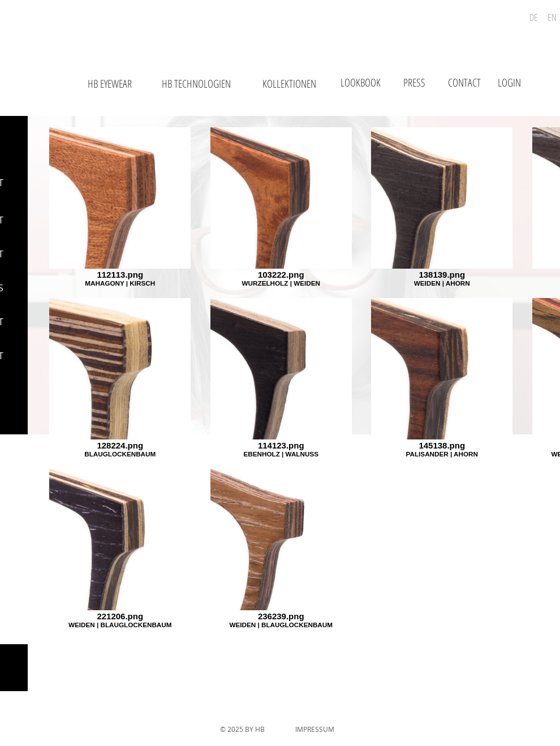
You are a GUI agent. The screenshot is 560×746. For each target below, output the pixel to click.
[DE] (534, 17)
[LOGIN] (509, 83)
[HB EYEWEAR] (109, 84)
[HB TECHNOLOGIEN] (196, 84)
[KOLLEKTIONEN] (289, 84)
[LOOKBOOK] (360, 83)
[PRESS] (414, 83)
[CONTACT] (464, 83)
